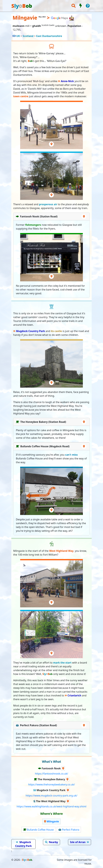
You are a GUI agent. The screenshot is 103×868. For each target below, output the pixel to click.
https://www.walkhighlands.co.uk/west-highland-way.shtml (52, 806)
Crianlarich (74, 695)
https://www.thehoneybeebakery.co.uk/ (51, 784)
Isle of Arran (78, 842)
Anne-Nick (67, 81)
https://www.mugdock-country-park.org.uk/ (51, 796)
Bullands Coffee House (40, 830)
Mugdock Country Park (30, 331)
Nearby (53, 842)
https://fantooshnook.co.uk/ (51, 774)
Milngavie (53, 821)
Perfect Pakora (71, 830)
